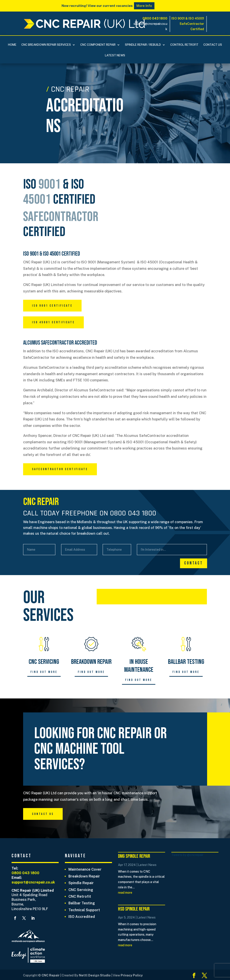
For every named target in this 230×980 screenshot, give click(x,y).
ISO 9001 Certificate (52, 306)
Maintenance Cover (85, 869)
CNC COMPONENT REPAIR (98, 45)
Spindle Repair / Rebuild (143, 45)
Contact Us (213, 45)
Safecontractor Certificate (60, 469)
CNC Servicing (81, 890)
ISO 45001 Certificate (53, 322)
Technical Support (84, 910)
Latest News (115, 55)
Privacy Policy (131, 975)
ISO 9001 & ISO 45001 (188, 18)
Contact (194, 563)
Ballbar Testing (82, 903)
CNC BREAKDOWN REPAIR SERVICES (46, 45)
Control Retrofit (184, 45)
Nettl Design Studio (95, 975)
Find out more (44, 672)
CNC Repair (51, 975)
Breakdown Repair (84, 876)
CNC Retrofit (80, 896)
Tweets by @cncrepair (187, 855)
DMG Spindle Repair (134, 856)
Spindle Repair (81, 883)
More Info (144, 6)
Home (12, 45)
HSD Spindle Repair (134, 909)
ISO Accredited (82, 917)
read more (125, 893)
